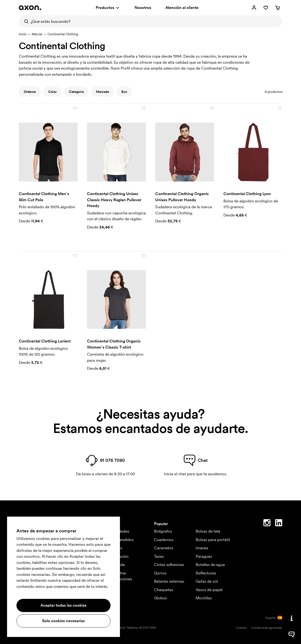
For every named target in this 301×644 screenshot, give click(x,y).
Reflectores (206, 573)
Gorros (160, 573)
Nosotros (143, 8)
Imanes (202, 548)
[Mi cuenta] (254, 8)
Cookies (241, 628)
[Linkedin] (279, 524)
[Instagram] (267, 524)
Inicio (23, 34)
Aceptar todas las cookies (63, 605)
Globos (160, 598)
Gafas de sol (207, 581)
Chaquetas (164, 590)
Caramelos (164, 548)
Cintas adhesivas (169, 565)
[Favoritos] (266, 8)
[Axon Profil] (30, 8)
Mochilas (204, 598)
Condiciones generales (267, 628)
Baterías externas (169, 581)
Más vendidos (121, 540)
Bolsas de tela (208, 531)
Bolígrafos (163, 531)
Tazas (159, 556)
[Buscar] (25, 21)
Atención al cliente (182, 8)
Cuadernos (164, 540)
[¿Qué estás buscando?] (150, 21)
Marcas (37, 34)
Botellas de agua (210, 565)
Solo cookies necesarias (63, 621)
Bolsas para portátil (213, 540)
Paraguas (204, 556)
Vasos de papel (209, 590)
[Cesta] (277, 8)
